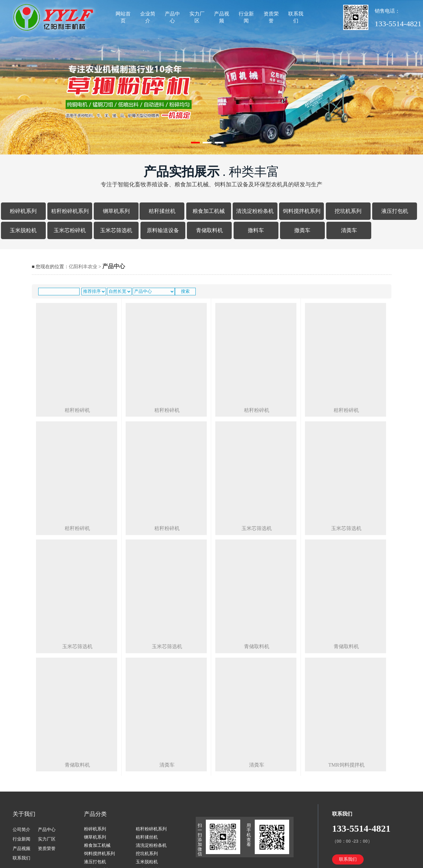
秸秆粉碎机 (77, 410)
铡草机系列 (116, 211)
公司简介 (21, 830)
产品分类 (95, 814)
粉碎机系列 (23, 211)
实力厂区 (197, 17)
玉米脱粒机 (23, 230)
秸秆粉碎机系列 (70, 211)
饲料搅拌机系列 (302, 211)
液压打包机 (395, 211)
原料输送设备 (163, 230)
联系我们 (296, 17)
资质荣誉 (271, 17)
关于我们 (24, 814)
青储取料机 (209, 230)
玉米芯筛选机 (116, 230)
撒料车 (256, 230)
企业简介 (148, 17)
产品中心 (172, 17)
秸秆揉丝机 (162, 211)
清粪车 (349, 230)
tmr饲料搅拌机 (346, 765)
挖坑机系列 (348, 211)
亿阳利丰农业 (83, 267)
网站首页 (123, 17)
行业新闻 (246, 17)
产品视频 (222, 17)
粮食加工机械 (209, 211)
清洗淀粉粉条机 (255, 211)
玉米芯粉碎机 (70, 230)
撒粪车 (302, 230)
